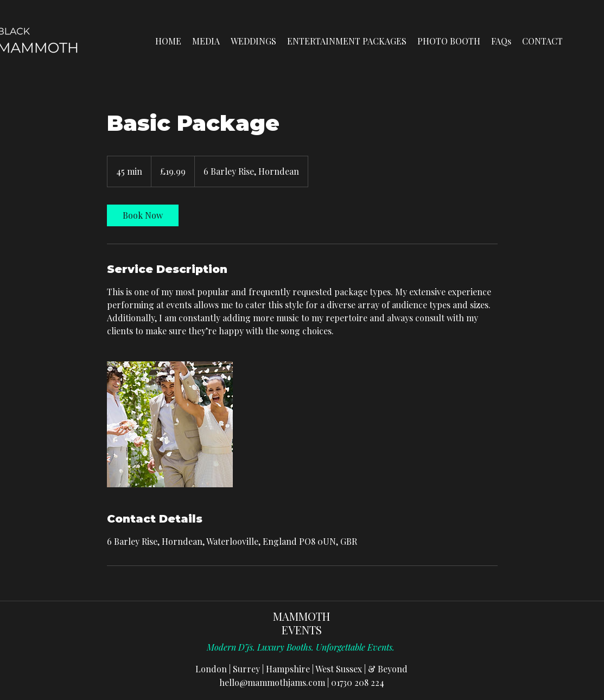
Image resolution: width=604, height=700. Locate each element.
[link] (143, 215)
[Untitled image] (170, 424)
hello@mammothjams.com (272, 682)
